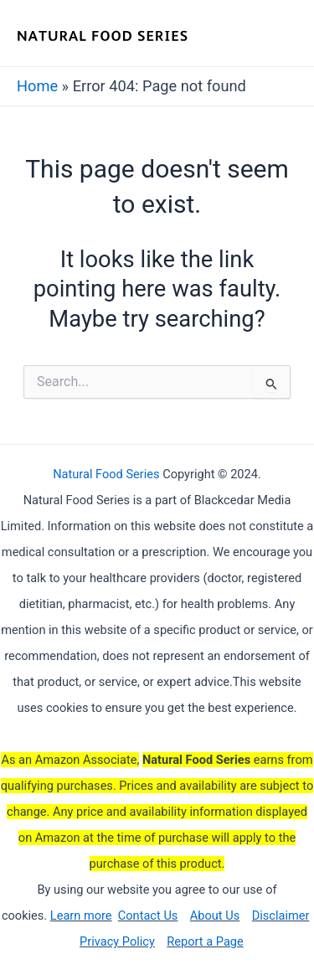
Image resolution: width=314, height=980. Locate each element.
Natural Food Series (106, 474)
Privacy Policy (117, 941)
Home (37, 86)
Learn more (81, 916)
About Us (215, 916)
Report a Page (205, 941)
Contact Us (148, 916)
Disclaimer (281, 916)
